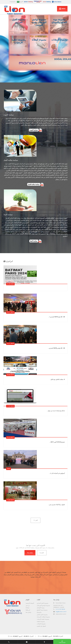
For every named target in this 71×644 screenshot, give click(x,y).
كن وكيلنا (28, 610)
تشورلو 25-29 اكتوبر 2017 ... (57, 442)
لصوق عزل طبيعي (41, 626)
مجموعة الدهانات (41, 624)
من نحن (28, 605)
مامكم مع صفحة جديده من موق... (56, 411)
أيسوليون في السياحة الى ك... (57, 473)
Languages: (13, 2)
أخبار (36, 520)
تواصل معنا (30, 553)
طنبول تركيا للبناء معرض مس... (56, 505)
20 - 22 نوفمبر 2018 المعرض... (56, 348)
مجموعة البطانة (41, 621)
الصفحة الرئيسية (30, 603)
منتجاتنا (28, 608)
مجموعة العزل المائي (42, 615)
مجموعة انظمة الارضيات (43, 619)
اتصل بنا (42, 553)
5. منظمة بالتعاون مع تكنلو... (57, 379)
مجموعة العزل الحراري (43, 603)
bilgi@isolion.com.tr (61, 612)
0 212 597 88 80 (60, 609)
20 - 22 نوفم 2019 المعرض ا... (57, 317)
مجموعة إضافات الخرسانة (43, 617)
